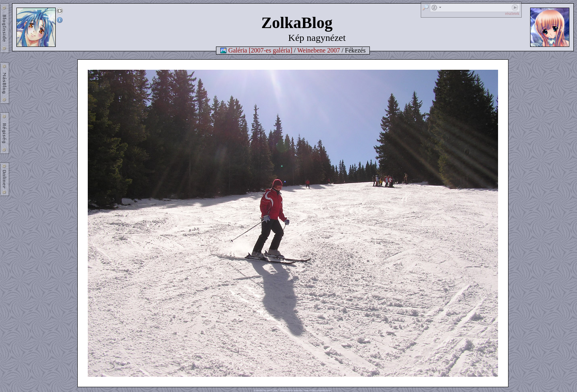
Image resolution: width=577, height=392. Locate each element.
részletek (512, 13)
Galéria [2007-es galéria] (260, 50)
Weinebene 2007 (319, 50)
